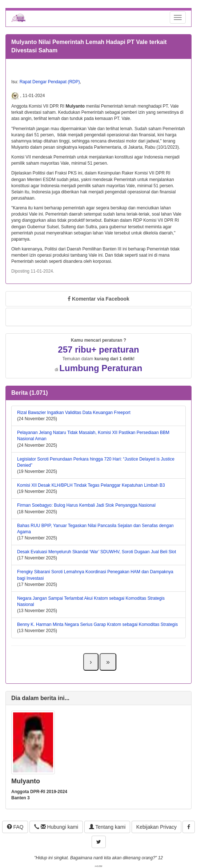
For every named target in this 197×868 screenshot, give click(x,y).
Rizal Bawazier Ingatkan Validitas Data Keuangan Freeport (74, 413)
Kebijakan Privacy (156, 827)
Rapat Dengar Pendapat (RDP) (50, 82)
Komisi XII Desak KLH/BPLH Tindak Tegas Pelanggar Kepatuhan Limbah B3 (91, 485)
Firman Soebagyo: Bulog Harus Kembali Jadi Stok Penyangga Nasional (86, 505)
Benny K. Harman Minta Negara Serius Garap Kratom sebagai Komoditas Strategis (97, 624)
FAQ (15, 827)
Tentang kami (107, 827)
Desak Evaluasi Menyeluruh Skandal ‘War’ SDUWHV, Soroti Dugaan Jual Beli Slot (97, 552)
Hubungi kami (56, 827)
